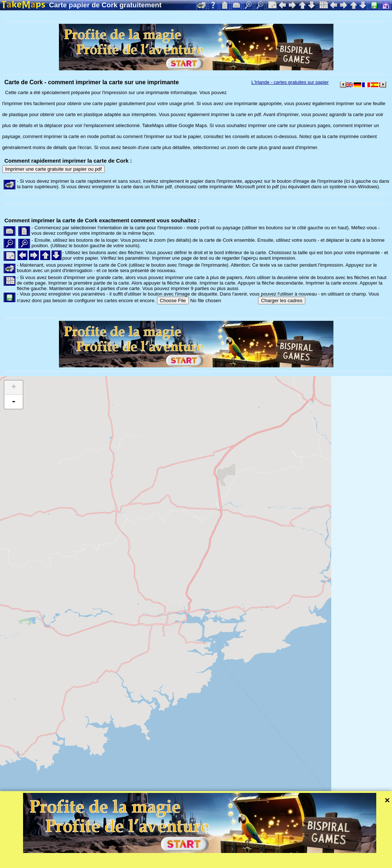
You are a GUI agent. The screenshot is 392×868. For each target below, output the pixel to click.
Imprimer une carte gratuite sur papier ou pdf (53, 169)
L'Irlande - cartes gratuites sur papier (290, 82)
